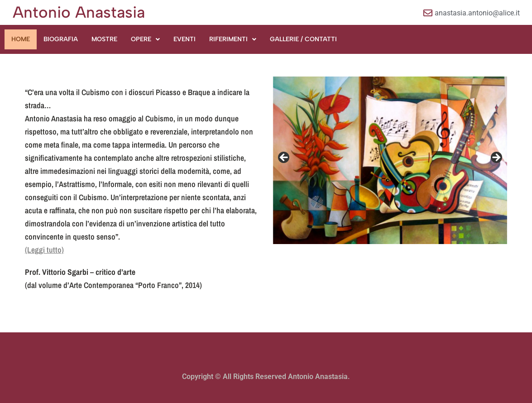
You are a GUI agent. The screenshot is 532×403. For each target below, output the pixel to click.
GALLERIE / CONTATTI (303, 39)
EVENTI (185, 39)
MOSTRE (104, 39)
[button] (145, 39)
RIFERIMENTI (233, 39)
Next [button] (496, 158)
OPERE (145, 39)
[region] (390, 160)
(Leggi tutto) (44, 250)
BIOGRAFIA (61, 39)
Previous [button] (284, 158)
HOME (21, 39)
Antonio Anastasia (79, 12)
